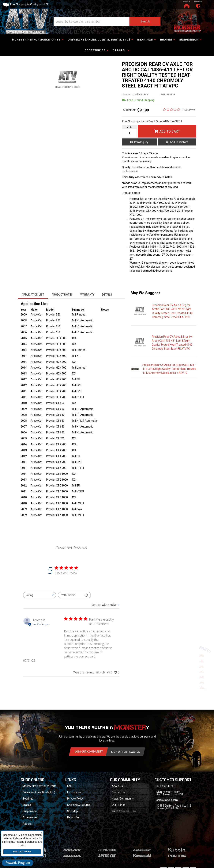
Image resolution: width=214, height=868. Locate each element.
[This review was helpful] (109, 672)
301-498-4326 (165, 786)
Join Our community (89, 752)
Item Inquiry (141, 142)
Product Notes (62, 295)
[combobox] (40, 595)
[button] (107, 22)
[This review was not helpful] (115, 672)
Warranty (87, 295)
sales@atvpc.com (167, 800)
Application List (33, 295)
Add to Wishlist (179, 142)
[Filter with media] (74, 595)
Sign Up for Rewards (126, 752)
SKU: (163, 95)
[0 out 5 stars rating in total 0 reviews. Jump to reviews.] (179, 110)
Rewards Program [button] (18, 863)
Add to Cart (170, 131)
